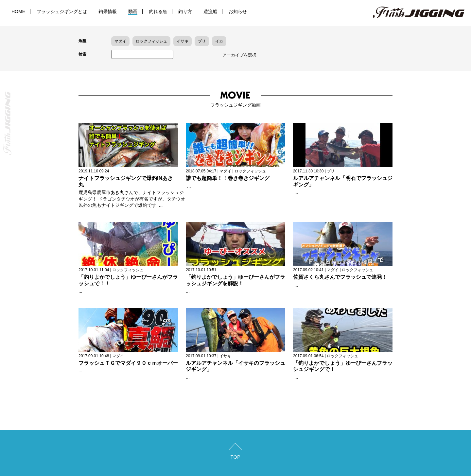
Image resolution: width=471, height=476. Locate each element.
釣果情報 (108, 11)
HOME (18, 11)
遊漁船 (210, 11)
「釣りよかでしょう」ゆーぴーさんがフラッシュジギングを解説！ (235, 280)
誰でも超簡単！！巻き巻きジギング (228, 178)
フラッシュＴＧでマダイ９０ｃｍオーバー (128, 363)
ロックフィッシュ (151, 41)
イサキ (183, 41)
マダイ (120, 41)
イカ (219, 41)
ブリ (202, 41)
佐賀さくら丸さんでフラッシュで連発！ (340, 277)
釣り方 (185, 11)
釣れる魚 (158, 11)
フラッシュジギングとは (62, 11)
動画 (133, 11)
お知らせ (238, 11)
